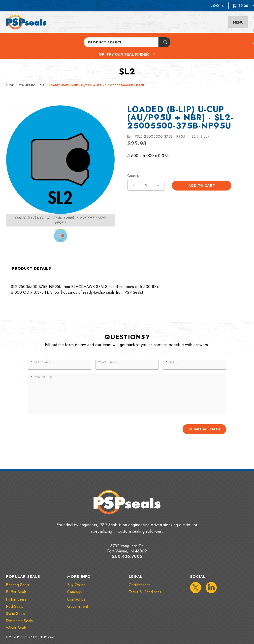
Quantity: (134, 176)
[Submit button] (164, 42)
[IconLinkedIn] (211, 587)
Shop (10, 85)
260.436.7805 (127, 556)
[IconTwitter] (196, 587)
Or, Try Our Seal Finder (127, 54)
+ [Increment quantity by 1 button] (158, 185)
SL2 (42, 85)
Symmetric (27, 85)
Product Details (32, 268)
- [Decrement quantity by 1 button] (134, 185)
